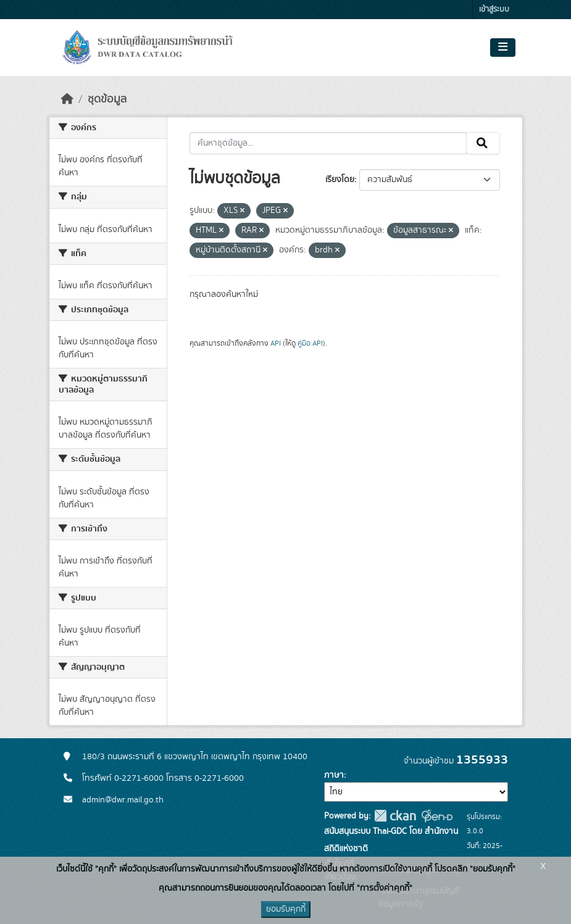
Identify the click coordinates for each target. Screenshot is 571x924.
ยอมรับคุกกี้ (286, 909)
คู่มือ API (310, 343)
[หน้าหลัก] (67, 99)
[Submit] (483, 143)
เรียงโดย (340, 180)
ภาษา (334, 775)
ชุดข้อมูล (107, 99)
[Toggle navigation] (503, 48)
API (276, 343)
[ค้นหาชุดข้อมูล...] (328, 143)
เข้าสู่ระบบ (494, 10)
